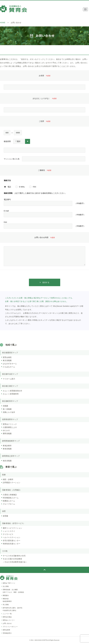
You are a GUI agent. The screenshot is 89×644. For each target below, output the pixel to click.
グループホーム (9, 504)
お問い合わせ (7, 623)
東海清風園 (7, 449)
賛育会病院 (7, 357)
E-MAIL (22, 187)
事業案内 (6, 595)
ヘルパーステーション (12, 537)
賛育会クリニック (10, 424)
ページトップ (44, 570)
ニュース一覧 (7, 614)
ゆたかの (6, 430)
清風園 (5, 406)
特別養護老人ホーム (11, 498)
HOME (3, 23)
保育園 (5, 516)
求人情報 (6, 605)
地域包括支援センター (12, 544)
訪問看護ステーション (12, 483)
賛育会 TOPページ (9, 583)
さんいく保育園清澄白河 (12, 391)
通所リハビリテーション (12, 528)
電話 (9, 187)
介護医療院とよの (10, 427)
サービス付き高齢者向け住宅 (14, 556)
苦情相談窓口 (7, 633)
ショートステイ (9, 531)
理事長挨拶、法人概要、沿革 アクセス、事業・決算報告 (13, 591)
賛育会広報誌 (7, 617)
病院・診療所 (8, 479)
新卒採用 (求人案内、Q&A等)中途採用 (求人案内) (12, 609)
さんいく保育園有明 (11, 394)
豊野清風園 (7, 434)
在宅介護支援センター (12, 541)
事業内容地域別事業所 (7, 600)
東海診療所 (7, 446)
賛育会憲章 (6, 630)
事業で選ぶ (11, 467)
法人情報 (6, 586)
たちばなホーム (9, 367)
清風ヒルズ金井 (9, 412)
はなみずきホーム (10, 364)
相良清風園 (7, 461)
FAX (34, 187)
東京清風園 (7, 360)
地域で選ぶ (11, 345)
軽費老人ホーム (9, 501)
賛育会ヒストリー (9, 620)
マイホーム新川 (9, 379)
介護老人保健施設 (10, 495)
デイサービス (8, 534)
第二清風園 (7, 409)
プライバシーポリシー (10, 627)
